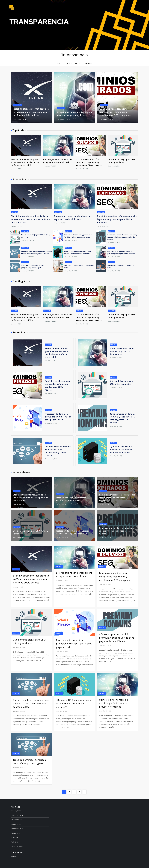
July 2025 (14, 837)
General (18, 105)
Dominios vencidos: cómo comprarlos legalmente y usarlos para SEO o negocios (115, 112)
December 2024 (17, 846)
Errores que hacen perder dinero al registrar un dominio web (122, 351)
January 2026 (16, 811)
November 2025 (17, 820)
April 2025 (15, 842)
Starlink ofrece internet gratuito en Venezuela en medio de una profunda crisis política (31, 112)
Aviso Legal (74, 63)
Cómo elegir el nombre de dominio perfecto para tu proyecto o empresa (113, 703)
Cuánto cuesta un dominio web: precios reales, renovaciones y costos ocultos (31, 703)
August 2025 (16, 833)
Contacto (88, 63)
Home (60, 63)
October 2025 (16, 824)
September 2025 (17, 829)
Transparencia (75, 55)
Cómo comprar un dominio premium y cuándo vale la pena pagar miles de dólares (122, 237)
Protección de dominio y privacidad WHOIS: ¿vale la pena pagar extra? (58, 417)
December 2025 (17, 815)
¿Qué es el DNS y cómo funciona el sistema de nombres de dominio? (121, 450)
